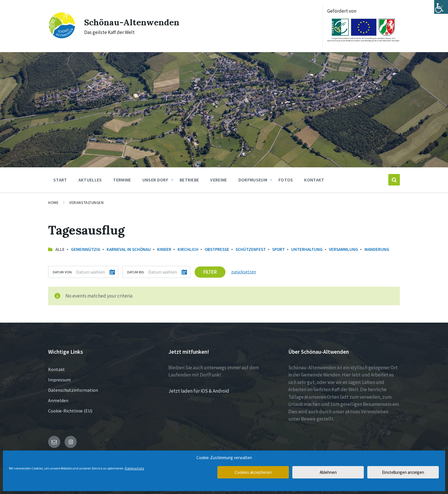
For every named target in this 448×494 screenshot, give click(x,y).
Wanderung (377, 249)
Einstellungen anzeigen (403, 472)
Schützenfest (251, 249)
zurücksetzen (244, 272)
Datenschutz (134, 468)
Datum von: (63, 272)
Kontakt (57, 369)
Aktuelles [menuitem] (90, 180)
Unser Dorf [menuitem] (155, 180)
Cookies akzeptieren (253, 472)
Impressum (59, 380)
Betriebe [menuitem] (189, 180)
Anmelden (58, 400)
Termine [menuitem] (122, 180)
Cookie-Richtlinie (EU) (70, 411)
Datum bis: (136, 272)
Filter (210, 272)
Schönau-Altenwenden (132, 22)
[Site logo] (62, 37)
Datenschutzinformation (73, 390)
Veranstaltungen (86, 202)
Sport (278, 249)
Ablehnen (328, 472)
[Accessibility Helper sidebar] (441, 7)
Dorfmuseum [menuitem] (253, 180)
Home (53, 202)
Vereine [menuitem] (219, 180)
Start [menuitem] (60, 180)
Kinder (164, 249)
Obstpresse (217, 249)
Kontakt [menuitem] (314, 180)
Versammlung (343, 249)
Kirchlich (188, 249)
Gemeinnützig (86, 249)
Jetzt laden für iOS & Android (199, 391)
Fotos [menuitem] (286, 180)
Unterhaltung (307, 249)
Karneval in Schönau (129, 249)
